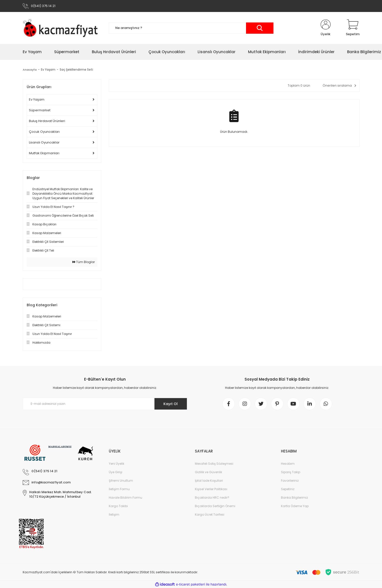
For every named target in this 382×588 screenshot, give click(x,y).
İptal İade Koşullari (209, 481)
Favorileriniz (290, 481)
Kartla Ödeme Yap (295, 506)
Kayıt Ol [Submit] (171, 404)
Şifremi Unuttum (121, 481)
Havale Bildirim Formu (126, 498)
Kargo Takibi (118, 506)
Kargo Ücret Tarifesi (210, 514)
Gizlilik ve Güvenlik (208, 472)
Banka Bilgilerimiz (294, 498)
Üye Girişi (116, 472)
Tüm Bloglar (84, 262)
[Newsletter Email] (105, 404)
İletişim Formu (119, 489)
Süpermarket (40, 110)
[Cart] (353, 28)
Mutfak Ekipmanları (44, 153)
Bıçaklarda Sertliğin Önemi (215, 506)
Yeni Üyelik (117, 464)
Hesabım (288, 464)
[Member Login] (326, 28)
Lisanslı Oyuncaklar (44, 142)
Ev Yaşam (37, 99)
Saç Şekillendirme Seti (77, 70)
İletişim (114, 514)
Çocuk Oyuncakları (44, 132)
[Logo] (62, 28)
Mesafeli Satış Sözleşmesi (214, 464)
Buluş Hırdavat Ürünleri (47, 121)
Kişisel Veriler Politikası (211, 489)
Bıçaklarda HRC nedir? (212, 498)
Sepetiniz (288, 489)
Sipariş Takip (291, 472)
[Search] (191, 28)
